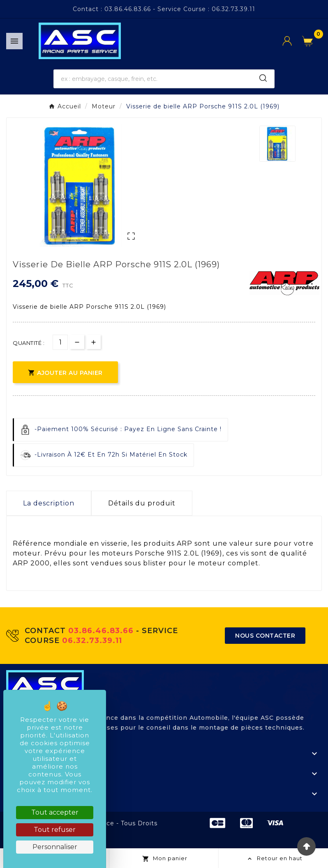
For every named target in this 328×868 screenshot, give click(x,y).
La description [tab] (49, 503)
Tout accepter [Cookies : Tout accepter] (55, 812)
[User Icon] (292, 41)
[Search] (263, 78)
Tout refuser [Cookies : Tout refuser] (55, 830)
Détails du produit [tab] (142, 503)
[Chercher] (153, 79)
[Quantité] (60, 342)
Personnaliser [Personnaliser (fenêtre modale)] (55, 847)
